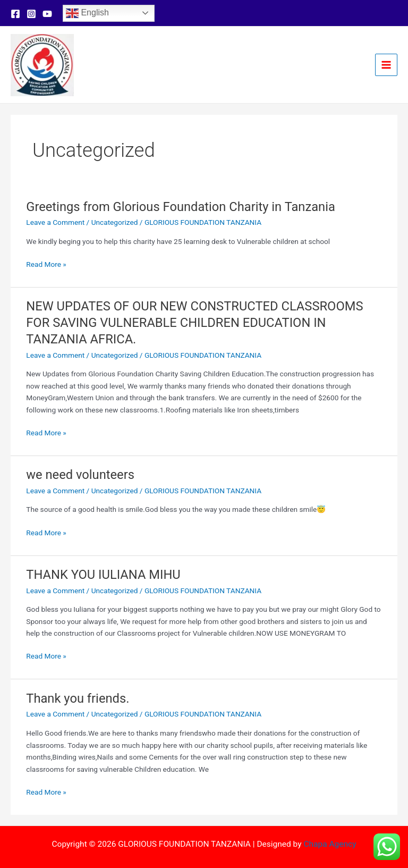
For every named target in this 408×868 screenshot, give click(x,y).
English (87, 13)
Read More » (46, 264)
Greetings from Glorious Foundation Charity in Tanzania (181, 207)
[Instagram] (31, 14)
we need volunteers (80, 475)
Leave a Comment (55, 222)
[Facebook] (15, 14)
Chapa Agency (330, 844)
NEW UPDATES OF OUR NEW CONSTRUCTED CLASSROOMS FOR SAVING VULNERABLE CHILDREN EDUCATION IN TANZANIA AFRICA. (194, 323)
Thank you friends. (78, 698)
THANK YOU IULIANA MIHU (103, 575)
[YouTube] (47, 14)
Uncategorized (115, 222)
